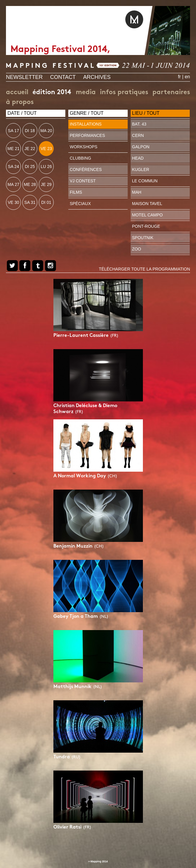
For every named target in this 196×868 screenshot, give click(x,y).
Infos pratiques (124, 93)
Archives (97, 77)
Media (86, 93)
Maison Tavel (147, 204)
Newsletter (24, 77)
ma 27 (13, 184)
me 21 (13, 149)
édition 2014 (52, 93)
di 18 (30, 131)
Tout (30, 113)
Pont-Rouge (146, 226)
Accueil (17, 93)
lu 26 (46, 166)
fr (179, 77)
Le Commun (145, 181)
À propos (20, 102)
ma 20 (46, 131)
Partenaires (171, 93)
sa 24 (13, 166)
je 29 (46, 184)
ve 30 (13, 202)
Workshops (84, 147)
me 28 (30, 184)
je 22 (30, 149)
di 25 (30, 166)
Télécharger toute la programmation (144, 269)
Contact (63, 77)
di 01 (46, 202)
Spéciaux (80, 204)
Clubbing (81, 158)
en (187, 77)
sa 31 (30, 202)
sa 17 (13, 131)
